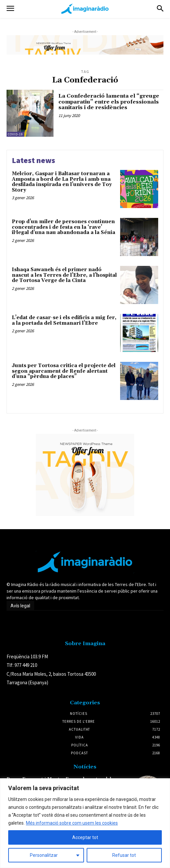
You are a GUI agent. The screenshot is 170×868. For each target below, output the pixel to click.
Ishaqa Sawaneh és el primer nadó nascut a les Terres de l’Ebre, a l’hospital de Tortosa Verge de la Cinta (64, 275)
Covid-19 (15, 134)
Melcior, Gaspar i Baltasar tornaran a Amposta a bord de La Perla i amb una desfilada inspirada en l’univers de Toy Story (62, 182)
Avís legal (20, 606)
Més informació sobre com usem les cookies (72, 823)
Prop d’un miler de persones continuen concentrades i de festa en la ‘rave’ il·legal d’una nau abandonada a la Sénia (64, 227)
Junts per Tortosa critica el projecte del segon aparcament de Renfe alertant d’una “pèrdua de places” (64, 371)
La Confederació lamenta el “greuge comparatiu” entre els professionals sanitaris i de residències (109, 102)
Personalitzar (44, 855)
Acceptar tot (85, 837)
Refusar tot (124, 855)
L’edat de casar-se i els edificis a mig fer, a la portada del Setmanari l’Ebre (64, 320)
